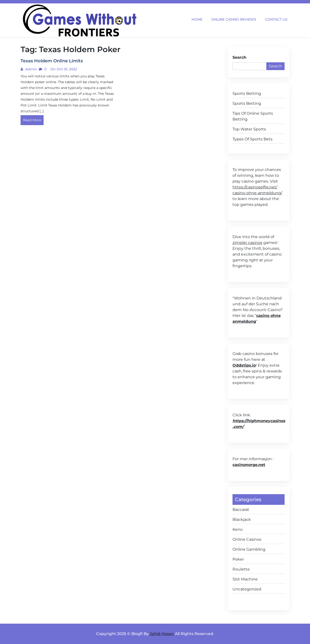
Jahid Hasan (162, 634)
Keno (238, 529)
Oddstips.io (244, 365)
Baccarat (241, 510)
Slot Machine (245, 579)
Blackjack (242, 519)
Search (239, 57)
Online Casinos (247, 539)
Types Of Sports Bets (252, 139)
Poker (238, 559)
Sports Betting (247, 93)
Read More (32, 120)
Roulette (241, 569)
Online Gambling (249, 549)
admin (31, 69)
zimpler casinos (247, 243)
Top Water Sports (249, 129)
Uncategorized (247, 589)
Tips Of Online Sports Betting (253, 116)
